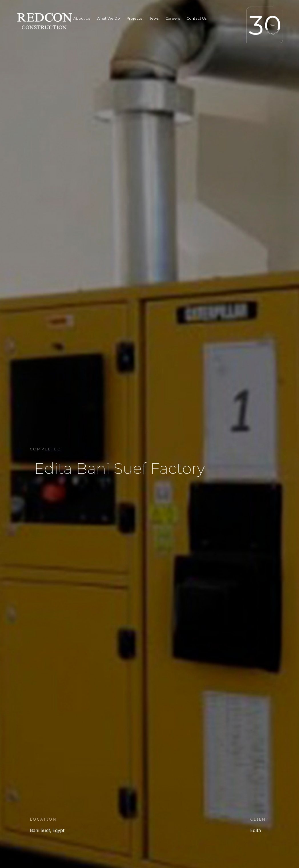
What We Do (108, 18)
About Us (82, 18)
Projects (134, 18)
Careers (173, 18)
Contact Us (196, 18)
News (153, 18)
